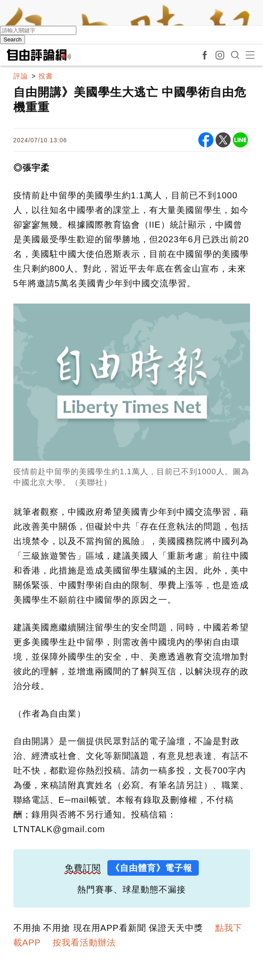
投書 (46, 76)
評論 (21, 76)
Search (13, 39)
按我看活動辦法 (84, 942)
